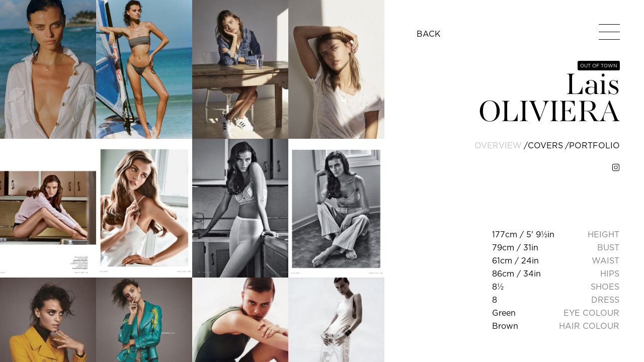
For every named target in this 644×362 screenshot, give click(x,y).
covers (545, 145)
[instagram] (616, 167)
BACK (429, 34)
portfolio (594, 145)
